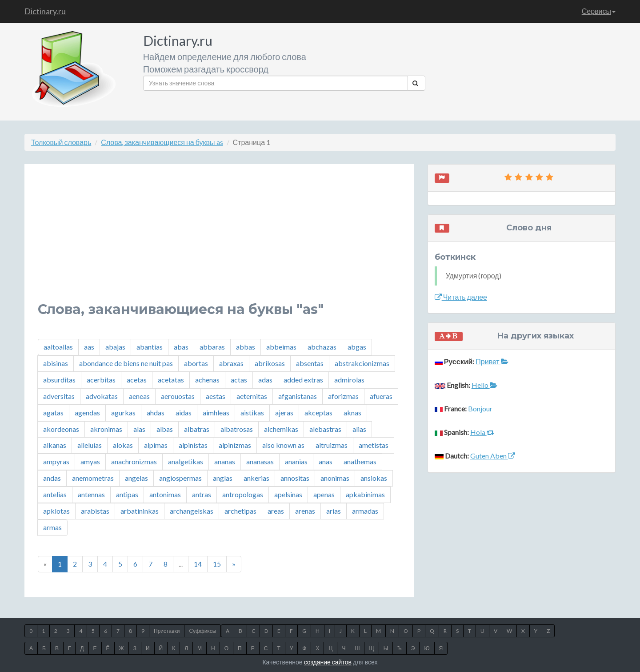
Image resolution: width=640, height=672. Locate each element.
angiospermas (180, 478)
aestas (216, 396)
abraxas (231, 363)
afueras (381, 396)
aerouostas (178, 396)
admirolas (349, 380)
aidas (184, 412)
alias (359, 429)
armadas (365, 511)
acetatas (171, 380)
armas (52, 527)
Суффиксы (202, 631)
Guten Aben (493, 456)
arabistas (95, 511)
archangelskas (192, 511)
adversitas (59, 396)
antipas (127, 494)
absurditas (59, 380)
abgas (357, 347)
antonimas (165, 494)
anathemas (360, 461)
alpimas (156, 445)
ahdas (156, 412)
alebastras (325, 429)
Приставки (167, 631)
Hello (484, 385)
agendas (87, 412)
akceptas (318, 412)
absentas (310, 363)
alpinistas (193, 445)
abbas (246, 347)
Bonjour (481, 408)
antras (202, 494)
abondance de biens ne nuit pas (126, 363)
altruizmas (332, 445)
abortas (196, 363)
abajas (115, 347)
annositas (295, 478)
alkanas (55, 445)
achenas (207, 380)
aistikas (252, 412)
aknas (352, 412)
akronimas (106, 429)
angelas (136, 478)
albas (165, 429)
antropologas (243, 494)
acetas (137, 380)
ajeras (284, 412)
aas (89, 347)
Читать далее (461, 297)
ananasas (260, 461)
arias (334, 511)
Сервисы (599, 11)
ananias (296, 461)
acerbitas (101, 380)
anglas (223, 478)
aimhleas (216, 412)
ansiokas (374, 478)
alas (139, 429)
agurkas (123, 412)
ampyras (56, 461)
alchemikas (281, 429)
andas (52, 478)
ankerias (256, 478)
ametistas (374, 445)
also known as (283, 445)
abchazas (322, 347)
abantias (150, 347)
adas (265, 380)
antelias (55, 494)
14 (198, 564)
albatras (197, 429)
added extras (303, 380)
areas (276, 511)
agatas (53, 412)
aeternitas (252, 396)
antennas (91, 494)
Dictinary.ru (45, 11)
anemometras (93, 478)
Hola (482, 432)
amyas (90, 461)
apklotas (56, 511)
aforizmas (343, 396)
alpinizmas (235, 445)
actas (239, 380)
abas (181, 347)
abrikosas (270, 363)
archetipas (240, 511)
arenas (305, 511)
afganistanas (298, 396)
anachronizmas (134, 461)
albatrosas (237, 429)
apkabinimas (365, 494)
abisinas (56, 363)
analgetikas (186, 461)
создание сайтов (328, 662)
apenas (324, 494)
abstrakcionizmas (362, 363)
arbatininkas (140, 511)
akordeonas (61, 429)
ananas (225, 461)
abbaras (212, 347)
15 (217, 564)
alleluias (90, 445)
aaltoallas (58, 347)
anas (326, 461)
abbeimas (281, 347)
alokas (123, 445)
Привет (492, 361)
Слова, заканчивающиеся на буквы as (162, 142)
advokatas (102, 396)
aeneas (139, 396)
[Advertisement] (219, 240)
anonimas (335, 478)
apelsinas (288, 494)
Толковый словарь (61, 142)
